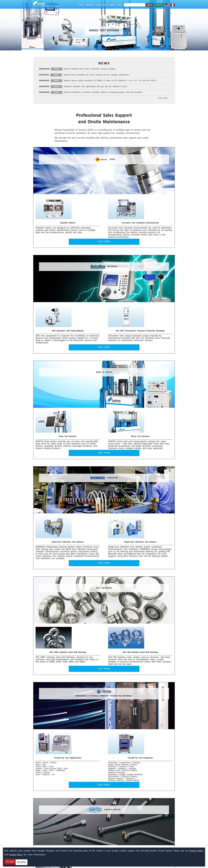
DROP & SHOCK (67, 267)
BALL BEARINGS (67, 371)
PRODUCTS (90, 5)
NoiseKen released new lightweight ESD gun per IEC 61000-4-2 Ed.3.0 (95, 87)
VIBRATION (141, 267)
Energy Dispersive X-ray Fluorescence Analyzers (141, 467)
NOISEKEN (141, 173)
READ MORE (67, 242)
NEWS (112, 5)
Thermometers (84, 504)
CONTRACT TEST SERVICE (141, 658)
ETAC (141, 569)
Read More (163, 98)
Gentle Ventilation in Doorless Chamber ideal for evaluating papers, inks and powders (103, 92)
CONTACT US (55, 808)
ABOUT (119, 5)
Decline (23, 862)
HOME (81, 5)
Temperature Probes (50, 504)
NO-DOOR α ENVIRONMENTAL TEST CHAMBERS (67, 569)
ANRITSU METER (67, 468)
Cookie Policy (16, 856)
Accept (10, 862)
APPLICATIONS (102, 5)
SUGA (67, 174)
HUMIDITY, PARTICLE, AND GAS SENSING (67, 658)
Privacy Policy (196, 852)
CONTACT (160, 5)
